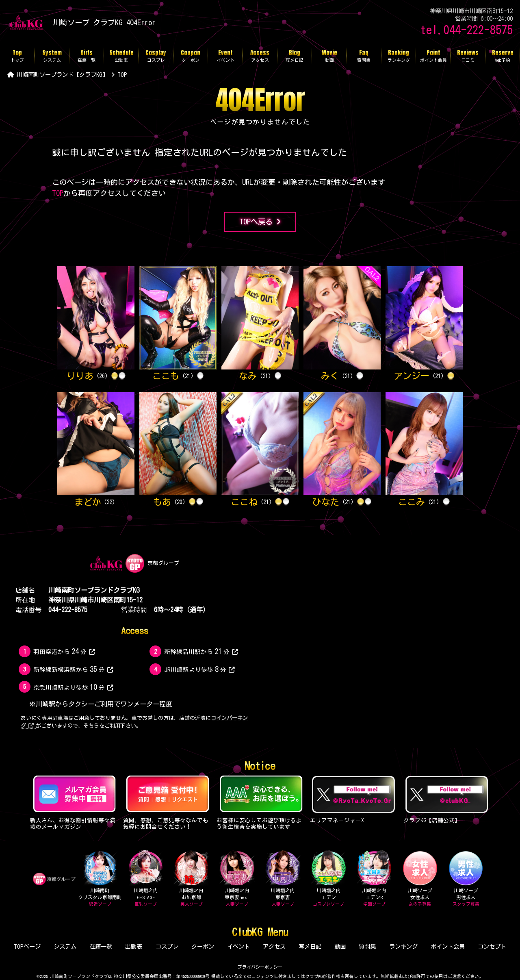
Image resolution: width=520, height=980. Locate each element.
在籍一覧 (101, 946)
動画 (340, 946)
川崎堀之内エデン (328, 879)
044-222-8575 (68, 610)
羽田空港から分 (64, 651)
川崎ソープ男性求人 (466, 879)
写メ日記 (310, 946)
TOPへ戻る (260, 222)
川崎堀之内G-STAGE (146, 879)
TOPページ (27, 946)
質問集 (367, 946)
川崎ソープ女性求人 (420, 879)
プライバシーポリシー (260, 967)
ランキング (403, 946)
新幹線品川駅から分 (201, 651)
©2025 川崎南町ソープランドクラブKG (74, 976)
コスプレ (167, 946)
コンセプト (492, 946)
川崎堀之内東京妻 (283, 879)
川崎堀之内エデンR (374, 879)
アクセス (274, 946)
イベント (238, 946)
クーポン (203, 946)
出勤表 (134, 946)
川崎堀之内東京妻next (237, 879)
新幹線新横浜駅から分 (73, 669)
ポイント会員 (448, 946)
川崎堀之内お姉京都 (191, 879)
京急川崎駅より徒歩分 (73, 687)
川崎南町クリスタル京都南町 (100, 879)
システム (65, 946)
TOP (58, 193)
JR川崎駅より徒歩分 (199, 669)
